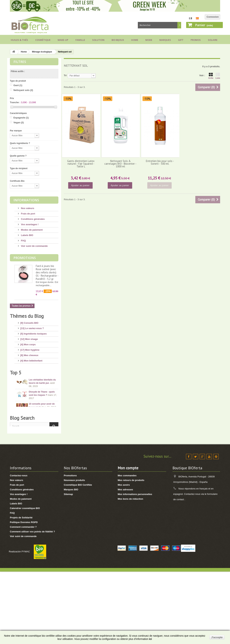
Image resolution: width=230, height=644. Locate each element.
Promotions (25, 258)
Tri (65, 75)
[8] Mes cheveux (29, 354)
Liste (218, 76)
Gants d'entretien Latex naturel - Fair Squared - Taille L (81, 164)
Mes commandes (127, 548)
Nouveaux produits (74, 553)
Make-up (63, 40)
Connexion (213, 17)
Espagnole (21, 118)
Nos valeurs (27, 208)
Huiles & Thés (19, 40)
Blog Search (22, 488)
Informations (26, 200)
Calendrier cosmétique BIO (25, 581)
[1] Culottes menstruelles (34, 402)
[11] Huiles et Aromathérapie (36, 370)
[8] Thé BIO (27, 392)
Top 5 (16, 413)
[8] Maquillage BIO (30, 375)
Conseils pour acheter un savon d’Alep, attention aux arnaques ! (43, 459)
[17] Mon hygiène (30, 348)
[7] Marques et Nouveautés (35, 381)
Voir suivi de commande (34, 246)
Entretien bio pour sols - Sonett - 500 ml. (160, 162)
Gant (18, 85)
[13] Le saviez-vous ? (32, 327)
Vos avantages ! (29, 224)
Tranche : (15, 102)
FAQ (23, 241)
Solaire (213, 40)
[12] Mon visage (29, 338)
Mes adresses (125, 562)
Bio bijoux (118, 40)
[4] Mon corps (28, 343)
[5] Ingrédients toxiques (34, 332)
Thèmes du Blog (27, 316)
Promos (196, 40)
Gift (181, 40)
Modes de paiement (31, 230)
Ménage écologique (42, 52)
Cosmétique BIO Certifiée (78, 557)
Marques (165, 40)
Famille (80, 40)
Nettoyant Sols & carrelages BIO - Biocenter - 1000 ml (120, 164)
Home (135, 40)
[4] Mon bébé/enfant (31, 359)
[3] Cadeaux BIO (29, 386)
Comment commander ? (23, 599)
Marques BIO (71, 562)
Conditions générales (33, 219)
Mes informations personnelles (135, 567)
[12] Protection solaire (33, 365)
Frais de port (28, 214)
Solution (98, 40)
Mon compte (128, 540)
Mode (149, 40)
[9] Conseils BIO (29, 321)
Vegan (19, 122)
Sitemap (68, 567)
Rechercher (179, 25)
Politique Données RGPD (24, 595)
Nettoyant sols (23, 90)
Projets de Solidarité (21, 590)
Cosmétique (43, 40)
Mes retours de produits (131, 553)
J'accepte (217, 637)
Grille (211, 76)
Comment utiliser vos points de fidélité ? (32, 604)
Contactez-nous (19, 548)
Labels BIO (27, 235)
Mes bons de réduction (130, 571)
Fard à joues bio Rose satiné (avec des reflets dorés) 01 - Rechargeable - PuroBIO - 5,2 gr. (47, 272)
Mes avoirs (124, 557)
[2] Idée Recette (29, 397)
